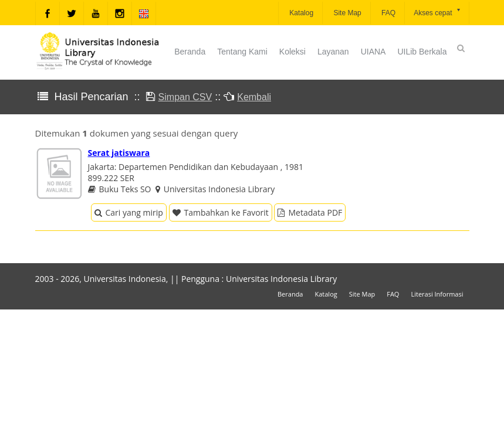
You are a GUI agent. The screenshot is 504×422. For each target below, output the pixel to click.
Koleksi (292, 52)
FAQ (388, 13)
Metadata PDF (310, 212)
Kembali (254, 97)
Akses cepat (437, 12)
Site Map (346, 13)
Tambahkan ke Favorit (221, 212)
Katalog (300, 13)
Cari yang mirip (129, 212)
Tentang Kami (242, 52)
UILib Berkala (422, 52)
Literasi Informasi (437, 294)
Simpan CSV (185, 97)
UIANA (373, 52)
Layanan (333, 52)
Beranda (190, 52)
